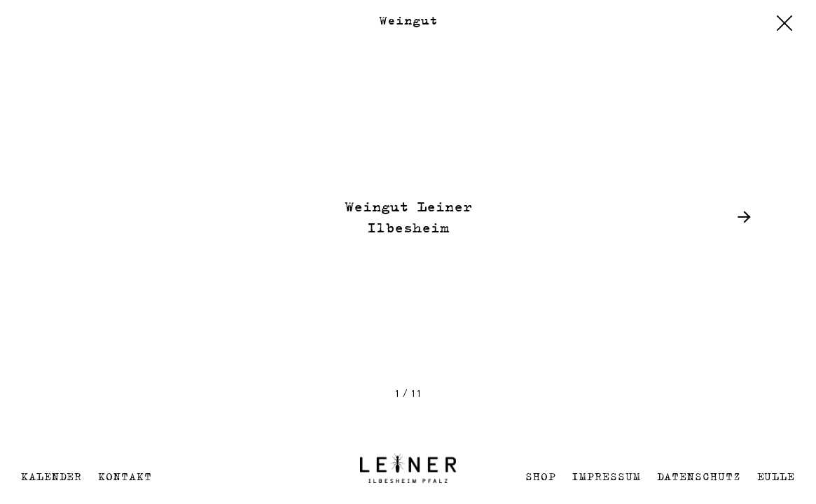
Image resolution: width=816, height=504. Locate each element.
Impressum (606, 476)
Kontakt (125, 476)
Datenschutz (699, 476)
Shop (541, 476)
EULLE (776, 476)
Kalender (51, 476)
